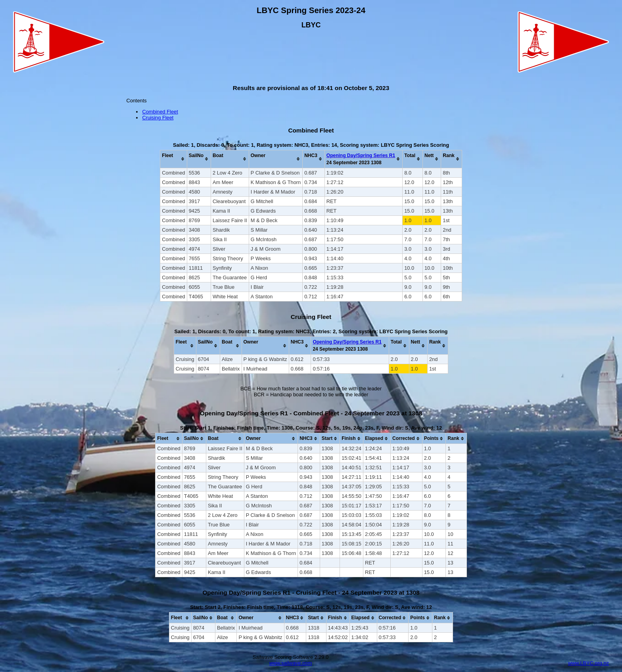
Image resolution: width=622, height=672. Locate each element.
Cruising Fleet (158, 118)
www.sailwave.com (291, 663)
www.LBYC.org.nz (588, 663)
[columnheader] (174, 159)
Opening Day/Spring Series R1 (361, 156)
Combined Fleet (160, 112)
